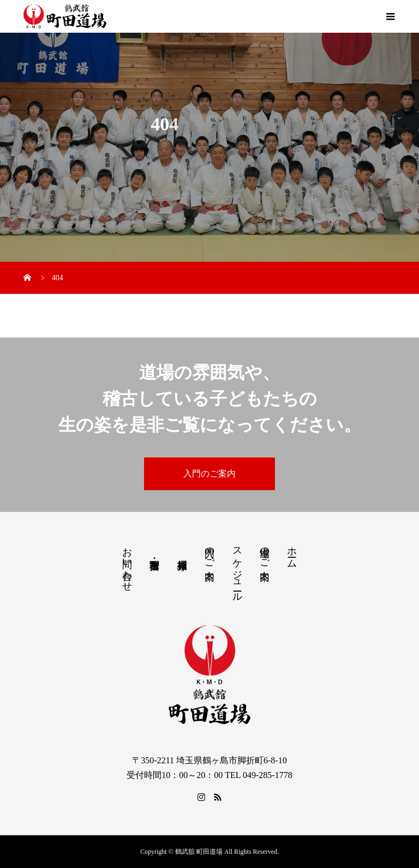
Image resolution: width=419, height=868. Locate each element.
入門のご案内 (209, 474)
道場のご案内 (265, 552)
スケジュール (237, 569)
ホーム (292, 552)
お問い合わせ (127, 564)
